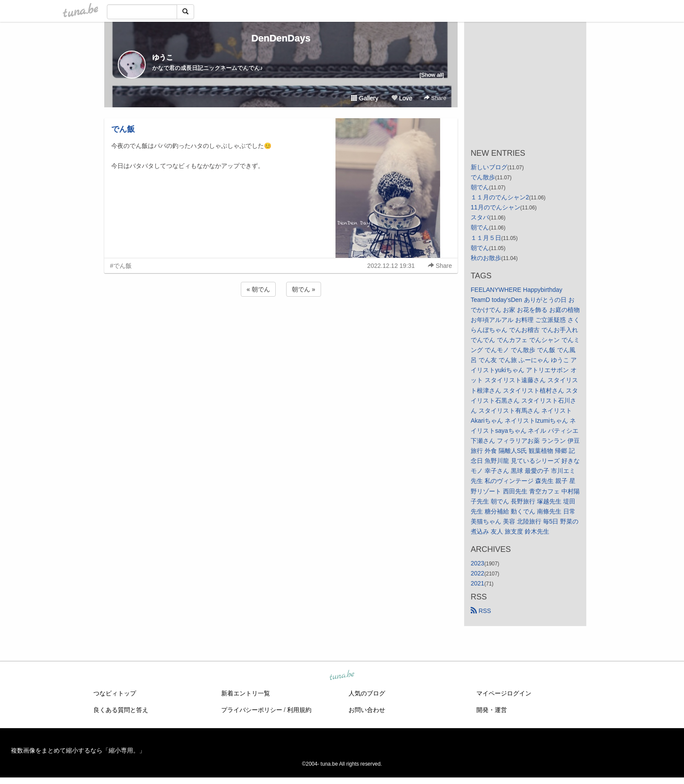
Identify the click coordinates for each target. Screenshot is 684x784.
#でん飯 (121, 266)
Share (435, 98)
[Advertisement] (281, 322)
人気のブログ (367, 693)
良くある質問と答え (121, 710)
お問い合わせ (367, 710)
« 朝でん (258, 289)
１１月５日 (486, 238)
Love (402, 98)
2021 (477, 583)
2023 (477, 563)
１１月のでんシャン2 (500, 197)
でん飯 (123, 129)
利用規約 (299, 710)
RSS (481, 611)
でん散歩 (483, 177)
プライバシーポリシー (252, 710)
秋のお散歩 (486, 258)
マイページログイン (504, 693)
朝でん (480, 187)
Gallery (365, 98)
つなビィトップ (115, 693)
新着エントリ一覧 (246, 693)
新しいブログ (489, 167)
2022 (477, 573)
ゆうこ (163, 57)
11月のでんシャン (496, 207)
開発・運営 (492, 710)
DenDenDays (281, 38)
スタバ (480, 217)
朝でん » (304, 289)
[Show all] (432, 75)
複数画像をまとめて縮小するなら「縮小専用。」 (78, 750)
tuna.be (342, 676)
